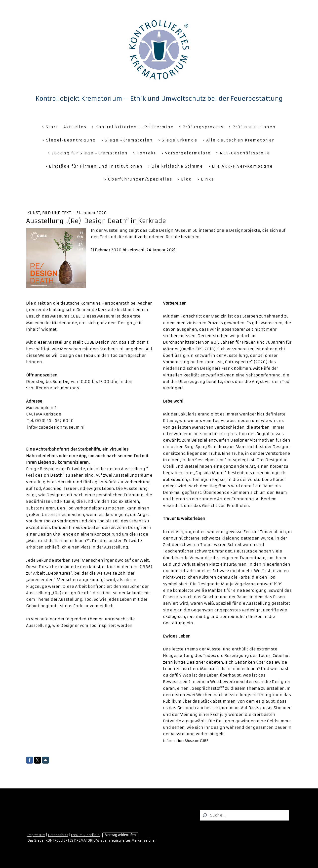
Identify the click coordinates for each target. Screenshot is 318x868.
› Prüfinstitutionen (252, 127)
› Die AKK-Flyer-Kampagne (241, 166)
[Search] (245, 815)
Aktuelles (75, 127)
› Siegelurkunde (178, 140)
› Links (206, 179)
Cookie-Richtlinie (85, 835)
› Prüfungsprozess (201, 127)
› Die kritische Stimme (176, 166)
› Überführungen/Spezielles (138, 179)
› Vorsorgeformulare (186, 153)
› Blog (185, 179)
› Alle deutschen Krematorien (239, 140)
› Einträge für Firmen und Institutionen (94, 166)
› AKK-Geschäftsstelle (243, 153)
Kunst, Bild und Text (50, 213)
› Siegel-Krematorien (127, 140)
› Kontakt (145, 153)
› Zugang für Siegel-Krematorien (88, 153)
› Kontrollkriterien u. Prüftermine (133, 127)
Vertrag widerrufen (120, 835)
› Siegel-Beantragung (69, 140)
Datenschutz (58, 835)
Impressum (36, 835)
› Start (50, 127)
